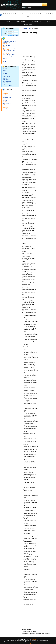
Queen (4, 70)
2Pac (4, 84)
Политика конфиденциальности (28, 643)
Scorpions (5, 78)
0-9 (28, 16)
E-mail (5, 31)
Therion (4, 46)
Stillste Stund (5, 57)
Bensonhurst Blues (7, 106)
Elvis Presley (6, 80)
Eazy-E (4, 99)
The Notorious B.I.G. (7, 86)
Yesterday (5, 100)
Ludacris (4, 110)
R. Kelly (4, 104)
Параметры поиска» (27, 8)
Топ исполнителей (36, 21)
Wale (30, 28)
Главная (8, 21)
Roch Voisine (5, 63)
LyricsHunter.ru (9, 5)
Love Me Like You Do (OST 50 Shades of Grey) (10, 42)
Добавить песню (28, 25)
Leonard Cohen (6, 77)
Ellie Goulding (5, 44)
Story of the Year (6, 53)
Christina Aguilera (7, 81)
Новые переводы (21, 21)
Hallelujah (5, 92)
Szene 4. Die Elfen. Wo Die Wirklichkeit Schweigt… (9, 55)
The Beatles (5, 102)
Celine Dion (5, 83)
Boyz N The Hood (7, 98)
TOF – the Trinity (6, 45)
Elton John (5, 69)
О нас (49, 21)
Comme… (5, 61)
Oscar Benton (5, 107)
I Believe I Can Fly (7, 103)
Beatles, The (5, 75)
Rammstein (5, 74)
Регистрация (15, 35)
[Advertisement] (38, 46)
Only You (5, 95)
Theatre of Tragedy (6, 49)
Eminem (4, 72)
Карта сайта (35, 639)
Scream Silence (5, 60)
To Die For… (6, 59)
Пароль (5, 33)
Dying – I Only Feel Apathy (9, 48)
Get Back (5, 109)
